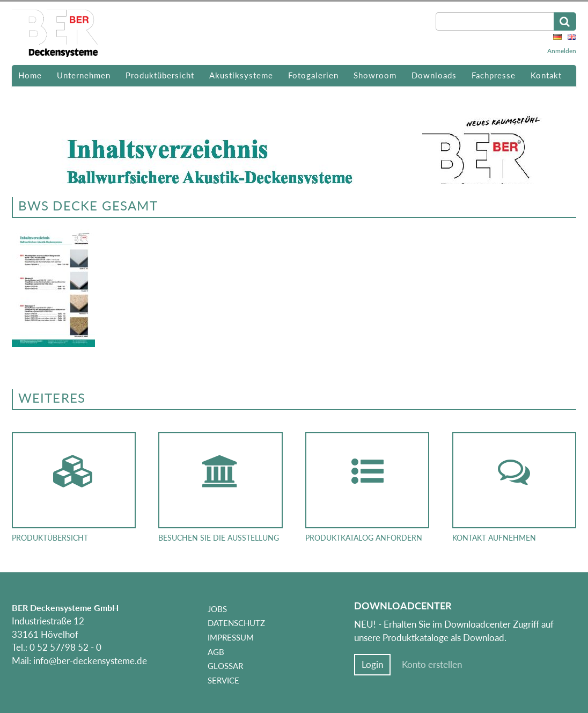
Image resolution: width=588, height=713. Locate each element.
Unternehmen (84, 75)
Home (30, 75)
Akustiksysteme (241, 75)
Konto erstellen (432, 665)
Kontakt (546, 75)
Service (223, 680)
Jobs (217, 609)
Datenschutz (236, 623)
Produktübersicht (160, 75)
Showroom (375, 75)
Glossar (225, 666)
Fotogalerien (313, 75)
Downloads (434, 75)
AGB (216, 652)
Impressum (231, 637)
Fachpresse (494, 75)
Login (372, 665)
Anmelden (562, 51)
